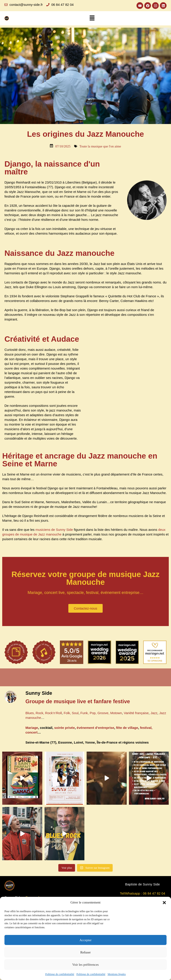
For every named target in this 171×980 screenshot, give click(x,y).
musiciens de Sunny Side (54, 530)
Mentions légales (117, 974)
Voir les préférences (86, 965)
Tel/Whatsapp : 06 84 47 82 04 (142, 893)
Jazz (154, 713)
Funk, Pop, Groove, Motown (101, 713)
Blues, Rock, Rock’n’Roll (44, 713)
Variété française (136, 713)
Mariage (32, 728)
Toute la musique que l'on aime (100, 146)
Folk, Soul (71, 713)
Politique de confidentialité (60, 974)
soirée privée (64, 728)
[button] (164, 903)
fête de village (127, 728)
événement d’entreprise (95, 728)
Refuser (86, 952)
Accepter (85, 940)
